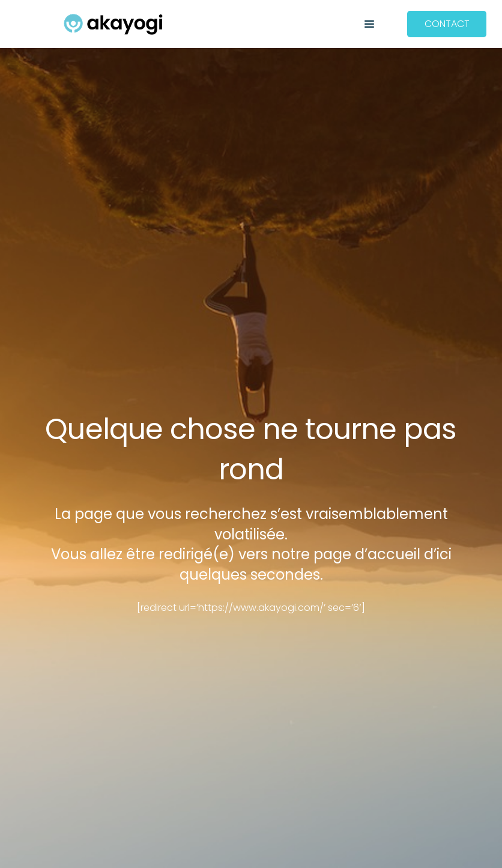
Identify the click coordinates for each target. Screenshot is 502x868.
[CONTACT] (447, 24)
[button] (369, 24)
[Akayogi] (113, 24)
